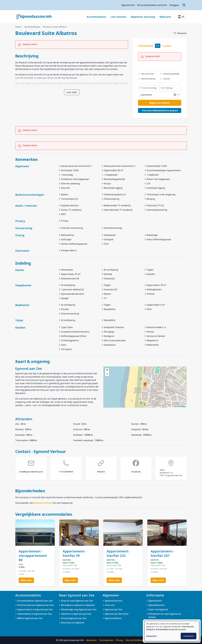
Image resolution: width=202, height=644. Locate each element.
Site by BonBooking (136, 640)
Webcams (165, 17)
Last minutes (118, 17)
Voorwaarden (106, 640)
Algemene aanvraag (143, 17)
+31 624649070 (66, 472)
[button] (145, 385)
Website (101, 472)
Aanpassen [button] (151, 636)
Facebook (136, 472)
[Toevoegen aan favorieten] (180, 33)
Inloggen (174, 5)
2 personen (160, 95)
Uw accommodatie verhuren (152, 5)
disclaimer (92, 640)
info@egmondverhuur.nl (31, 472)
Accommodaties (96, 17)
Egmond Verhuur (43, 503)
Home (18, 27)
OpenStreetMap (180, 406)
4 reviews (167, 46)
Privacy (120, 640)
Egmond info (128, 5)
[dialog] (172, 631)
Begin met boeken (160, 103)
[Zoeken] (184, 5)
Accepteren (189, 636)
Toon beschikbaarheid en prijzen (160, 110)
